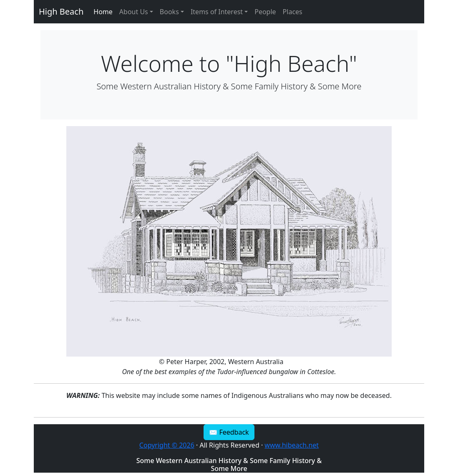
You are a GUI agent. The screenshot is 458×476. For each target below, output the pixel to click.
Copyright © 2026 (167, 445)
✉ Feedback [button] (229, 432)
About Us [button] (134, 12)
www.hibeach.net (292, 445)
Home (103, 12)
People (265, 12)
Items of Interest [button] (217, 12)
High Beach (61, 11)
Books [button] (169, 12)
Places (293, 12)
